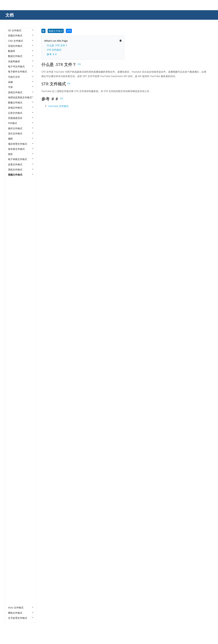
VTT (13, 577)
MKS (14, 376)
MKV (14, 381)
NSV (14, 437)
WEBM (15, 582)
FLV (13, 298)
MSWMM (17, 422)
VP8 (13, 566)
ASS (14, 221)
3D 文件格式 (21, 30)
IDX (13, 314)
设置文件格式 (21, 164)
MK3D (15, 371)
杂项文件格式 (21, 108)
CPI (13, 252)
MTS (14, 427)
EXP (13, 283)
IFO (13, 319)
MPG (14, 412)
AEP (14, 200)
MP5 (14, 396)
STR (14, 525)
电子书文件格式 (21, 66)
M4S (14, 350)
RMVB (15, 494)
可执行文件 (21, 77)
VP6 (13, 561)
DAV (14, 257)
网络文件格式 (21, 613)
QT (13, 484)
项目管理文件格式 (21, 144)
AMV (14, 206)
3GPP (14, 195)
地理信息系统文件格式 (21, 97)
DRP (14, 267)
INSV (14, 324)
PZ (13, 479)
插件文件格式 (21, 128)
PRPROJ (16, 468)
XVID (14, 602)
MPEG (15, 407)
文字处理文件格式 (21, 618)
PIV (13, 463)
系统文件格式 (21, 170)
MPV (14, 417)
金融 (21, 82)
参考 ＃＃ (52, 54)
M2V (14, 345)
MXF (14, 432)
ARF (14, 211)
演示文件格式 (21, 133)
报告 (21, 154)
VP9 (13, 571)
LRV (13, 335)
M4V (14, 355)
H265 (14, 309)
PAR (14, 453)
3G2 (14, 185)
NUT (14, 443)
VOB (14, 556)
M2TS (15, 340)
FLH (13, 293)
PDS (14, 458)
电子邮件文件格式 (21, 72)
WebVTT (16, 587)
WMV (14, 597)
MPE (14, 401)
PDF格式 (21, 123)
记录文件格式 (21, 113)
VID (13, 551)
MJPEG (15, 365)
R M (14, 489)
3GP (14, 190)
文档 (10, 15)
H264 (14, 304)
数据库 (21, 51)
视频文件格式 (21, 175)
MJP (14, 360)
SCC (14, 510)
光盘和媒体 (21, 61)
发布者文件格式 (21, 149)
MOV (14, 386)
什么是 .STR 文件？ (57, 45)
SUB (14, 530)
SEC (14, 515)
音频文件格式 (21, 35)
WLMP (15, 592)
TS (13, 535)
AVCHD (15, 226)
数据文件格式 (21, 56)
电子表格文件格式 (21, 159)
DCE (14, 262)
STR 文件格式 (54, 50)
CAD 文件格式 (21, 41)
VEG (14, 546)
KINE (14, 329)
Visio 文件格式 (21, 608)
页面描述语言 (21, 118)
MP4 (14, 391)
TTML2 (15, 540)
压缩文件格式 (21, 46)
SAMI (14, 504)
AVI (13, 231)
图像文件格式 (21, 102)
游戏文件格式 (21, 92)
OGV (14, 448)
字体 (21, 87)
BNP (14, 247)
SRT (14, 520)
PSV (13, 474)
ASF (13, 216)
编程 (21, 139)
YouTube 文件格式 (58, 106)
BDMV (15, 237)
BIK (13, 242)
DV (13, 273)
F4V (13, 288)
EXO (14, 278)
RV (13, 499)
